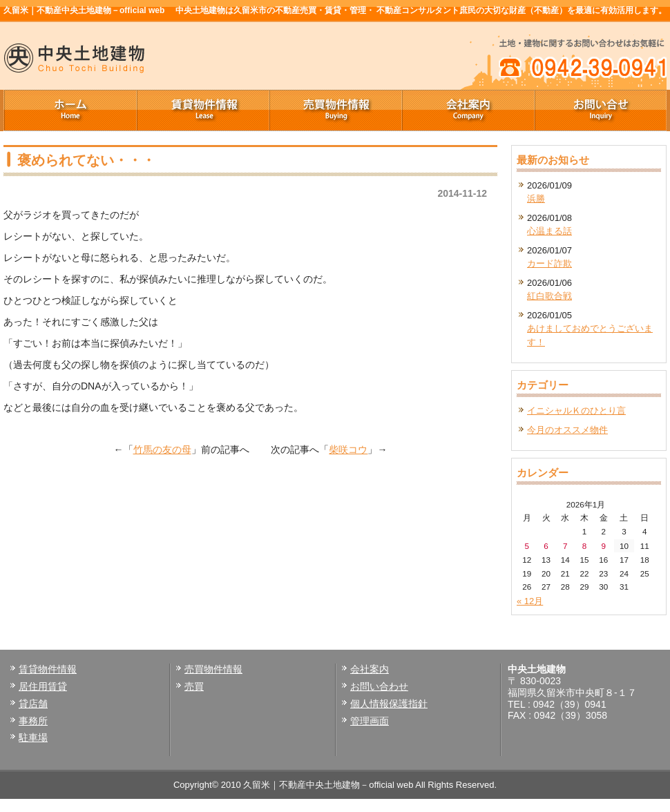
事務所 (33, 721)
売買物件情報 (335, 110)
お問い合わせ (379, 686)
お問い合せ (600, 110)
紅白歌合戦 (549, 296)
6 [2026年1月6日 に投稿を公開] (546, 546)
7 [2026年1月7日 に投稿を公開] (565, 546)
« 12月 (530, 601)
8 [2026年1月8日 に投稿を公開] (585, 546)
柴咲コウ (348, 449)
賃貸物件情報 (202, 110)
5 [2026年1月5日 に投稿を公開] (527, 546)
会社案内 (468, 110)
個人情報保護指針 (389, 704)
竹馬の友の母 (162, 449)
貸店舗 (33, 704)
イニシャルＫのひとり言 (576, 410)
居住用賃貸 (43, 686)
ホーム (70, 110)
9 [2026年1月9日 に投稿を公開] (603, 546)
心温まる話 (549, 231)
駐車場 (33, 737)
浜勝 (536, 199)
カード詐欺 (549, 263)
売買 (194, 686)
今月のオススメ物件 (567, 430)
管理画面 (370, 721)
